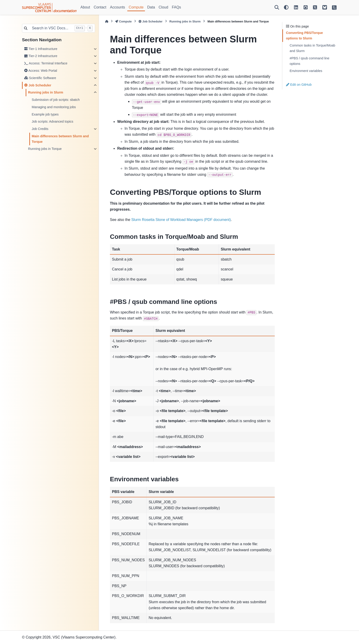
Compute (136, 7)
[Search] (277, 7)
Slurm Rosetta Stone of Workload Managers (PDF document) (181, 220)
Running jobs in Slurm (46, 92)
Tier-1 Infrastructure (41, 49)
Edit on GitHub (299, 85)
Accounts (117, 7)
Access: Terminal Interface (46, 63)
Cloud (163, 7)
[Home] (107, 21)
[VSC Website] (334, 7)
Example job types (45, 114)
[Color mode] (286, 7)
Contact (100, 7)
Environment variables (306, 71)
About (85, 7)
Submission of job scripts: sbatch (56, 100)
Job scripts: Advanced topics (52, 121)
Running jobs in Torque (45, 149)
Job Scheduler (38, 85)
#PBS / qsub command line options (310, 61)
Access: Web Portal (41, 71)
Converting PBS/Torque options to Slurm (304, 36)
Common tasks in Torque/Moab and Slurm (312, 48)
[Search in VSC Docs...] (51, 28)
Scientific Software (40, 78)
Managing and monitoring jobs (54, 107)
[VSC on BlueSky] (325, 7)
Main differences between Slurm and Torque (60, 139)
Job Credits (40, 129)
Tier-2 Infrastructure (41, 56)
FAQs (177, 7)
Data (151, 7)
